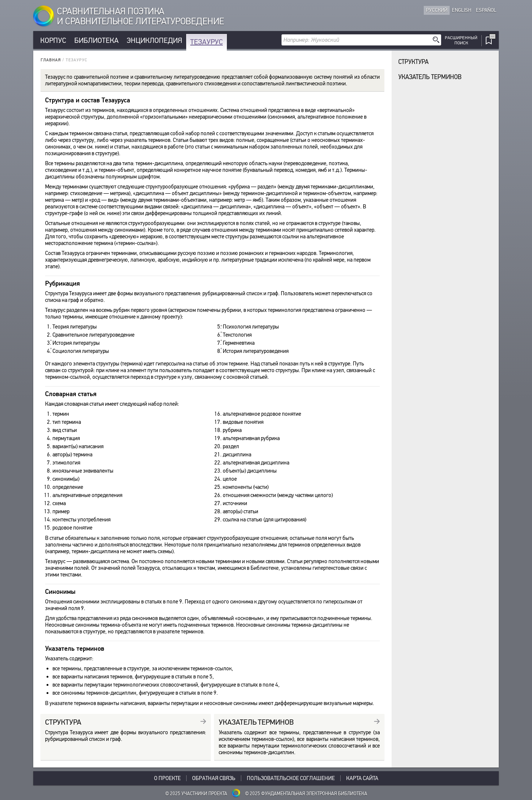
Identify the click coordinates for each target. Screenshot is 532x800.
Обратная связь (214, 778)
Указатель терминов (430, 77)
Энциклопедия (154, 40)
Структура (413, 62)
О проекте (167, 778)
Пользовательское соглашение (291, 778)
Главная (51, 60)
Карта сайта (362, 778)
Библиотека (96, 40)
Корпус (53, 40)
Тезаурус (207, 42)
